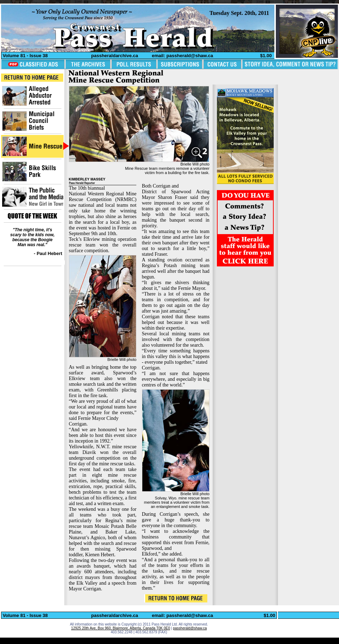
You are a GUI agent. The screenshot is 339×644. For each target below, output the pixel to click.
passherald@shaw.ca (190, 628)
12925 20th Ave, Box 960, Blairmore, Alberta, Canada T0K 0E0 (121, 628)
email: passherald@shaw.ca (183, 56)
